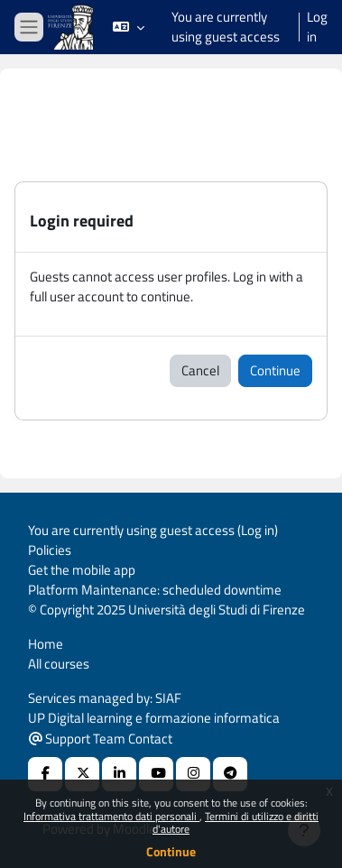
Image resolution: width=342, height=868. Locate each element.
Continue (171, 851)
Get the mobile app (82, 570)
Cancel (200, 370)
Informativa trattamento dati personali (111, 816)
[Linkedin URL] (119, 774)
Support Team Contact (101, 739)
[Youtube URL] (156, 774)
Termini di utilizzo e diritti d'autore (236, 822)
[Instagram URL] (193, 774)
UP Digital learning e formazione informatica (154, 718)
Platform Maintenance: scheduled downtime (155, 590)
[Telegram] (230, 774)
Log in (317, 27)
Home (46, 644)
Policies (50, 550)
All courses (59, 664)
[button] (129, 27)
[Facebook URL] (45, 774)
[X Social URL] (82, 774)
